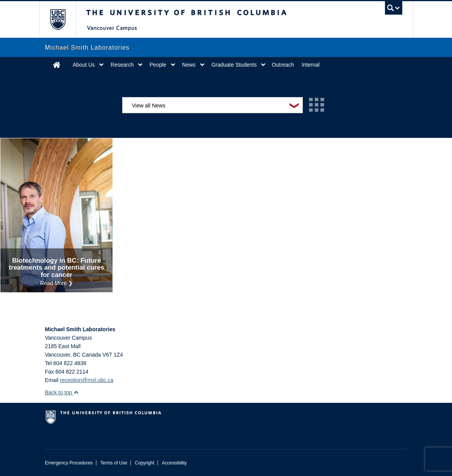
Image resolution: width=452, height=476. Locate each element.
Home (57, 65)
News (189, 65)
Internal (311, 65)
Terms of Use (114, 463)
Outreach (283, 65)
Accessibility (174, 463)
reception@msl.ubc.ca (87, 380)
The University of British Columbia (63, 19)
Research (122, 65)
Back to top (62, 392)
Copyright (145, 463)
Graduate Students (234, 65)
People (158, 65)
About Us (84, 65)
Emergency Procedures (69, 463)
